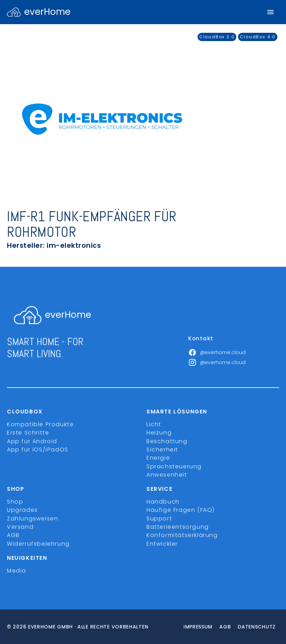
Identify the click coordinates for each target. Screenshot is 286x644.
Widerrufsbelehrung (38, 544)
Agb (225, 627)
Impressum (198, 627)
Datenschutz (257, 627)
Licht (154, 424)
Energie (158, 458)
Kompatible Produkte (40, 424)
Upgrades (22, 510)
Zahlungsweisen (32, 519)
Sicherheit (162, 450)
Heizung (159, 433)
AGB (13, 535)
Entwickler (162, 544)
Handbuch (163, 502)
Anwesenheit (167, 475)
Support (159, 519)
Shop (15, 502)
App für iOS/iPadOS (38, 450)
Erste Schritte (28, 433)
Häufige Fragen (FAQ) (181, 510)
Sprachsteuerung (174, 466)
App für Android (32, 441)
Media (17, 571)
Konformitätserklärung (182, 535)
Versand (20, 527)
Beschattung (167, 441)
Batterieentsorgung (178, 527)
